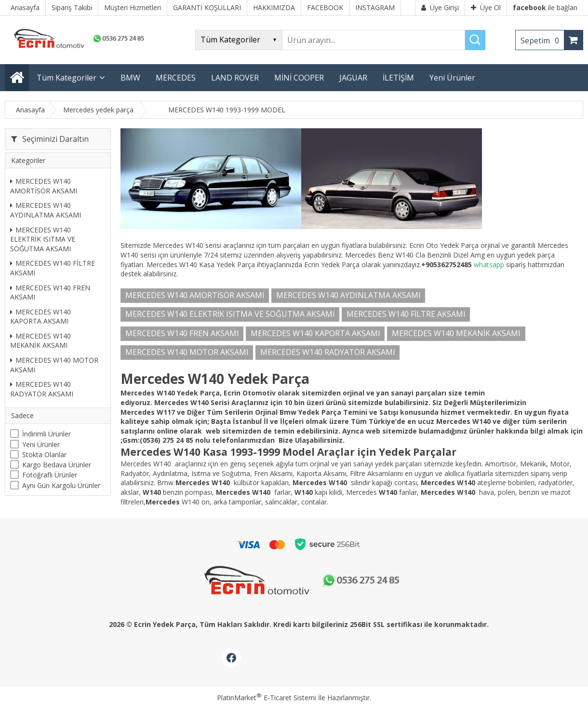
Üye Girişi (440, 7)
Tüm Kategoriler (67, 78)
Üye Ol (486, 7)
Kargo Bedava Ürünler (57, 465)
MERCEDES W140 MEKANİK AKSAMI (40, 341)
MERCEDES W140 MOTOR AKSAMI (54, 365)
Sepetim (542, 41)
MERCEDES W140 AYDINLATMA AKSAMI (46, 210)
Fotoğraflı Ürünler (50, 475)
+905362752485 (447, 265)
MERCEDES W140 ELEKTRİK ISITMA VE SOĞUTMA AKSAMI (43, 239)
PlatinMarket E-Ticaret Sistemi (267, 698)
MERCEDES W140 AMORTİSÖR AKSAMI (44, 186)
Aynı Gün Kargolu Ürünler (61, 485)
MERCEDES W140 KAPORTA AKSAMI (40, 317)
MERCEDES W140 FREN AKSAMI (50, 292)
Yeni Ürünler (41, 444)
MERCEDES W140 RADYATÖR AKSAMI (42, 389)
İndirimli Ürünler (47, 434)
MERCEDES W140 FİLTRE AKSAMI (53, 268)
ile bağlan (545, 7)
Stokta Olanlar (44, 455)
